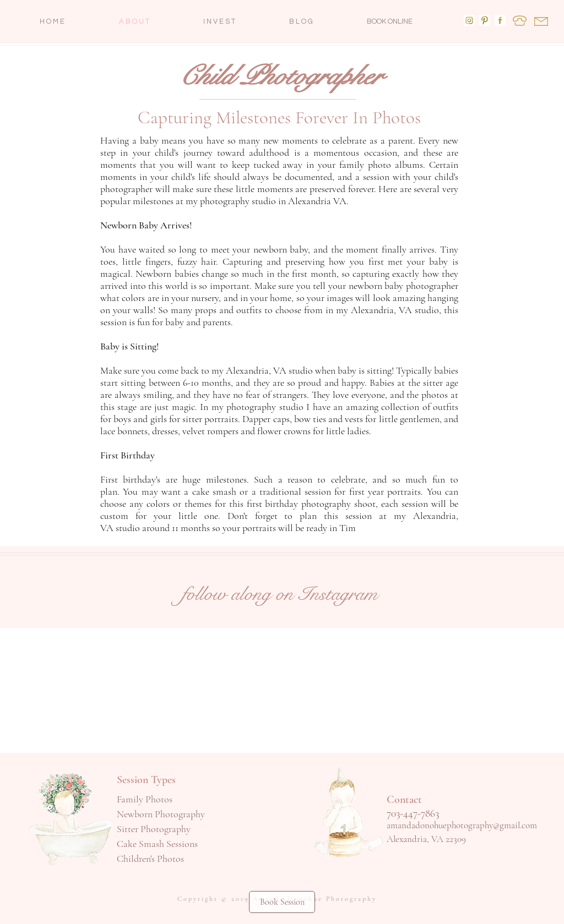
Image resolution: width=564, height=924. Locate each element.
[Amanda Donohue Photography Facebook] (500, 20)
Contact (406, 800)
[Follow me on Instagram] (469, 20)
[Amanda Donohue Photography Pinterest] (485, 20)
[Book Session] (282, 902)
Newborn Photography (161, 814)
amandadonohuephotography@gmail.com (462, 825)
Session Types (146, 780)
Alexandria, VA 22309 (427, 839)
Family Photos (145, 799)
